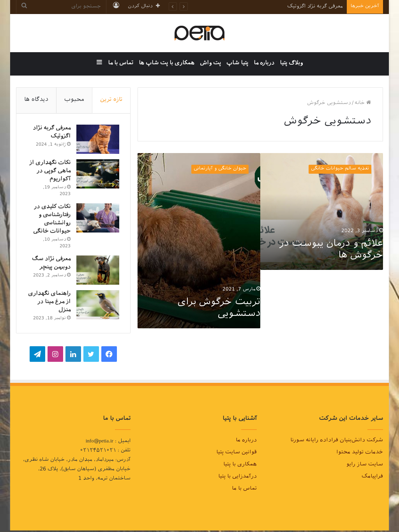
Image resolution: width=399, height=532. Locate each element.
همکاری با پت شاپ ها (167, 64)
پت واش (210, 64)
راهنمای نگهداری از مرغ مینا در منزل (51, 303)
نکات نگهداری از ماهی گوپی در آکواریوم (49, 172)
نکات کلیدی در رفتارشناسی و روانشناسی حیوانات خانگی (51, 220)
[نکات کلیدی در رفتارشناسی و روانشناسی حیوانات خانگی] (97, 219)
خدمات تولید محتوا (360, 454)
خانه (363, 103)
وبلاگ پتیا (291, 64)
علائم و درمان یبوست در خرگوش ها (331, 250)
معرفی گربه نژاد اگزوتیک (315, 7)
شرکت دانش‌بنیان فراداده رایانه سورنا (337, 442)
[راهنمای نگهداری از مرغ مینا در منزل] (97, 306)
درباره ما (264, 64)
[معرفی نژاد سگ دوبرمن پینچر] (97, 271)
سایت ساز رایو (365, 467)
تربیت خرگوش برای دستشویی (219, 309)
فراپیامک (372, 479)
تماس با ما (121, 64)
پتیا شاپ (237, 64)
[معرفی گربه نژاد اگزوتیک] (97, 140)
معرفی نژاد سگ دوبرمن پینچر (50, 264)
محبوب (74, 100)
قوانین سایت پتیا (237, 454)
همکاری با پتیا (240, 467)
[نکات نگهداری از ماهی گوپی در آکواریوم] (97, 175)
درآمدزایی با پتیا (237, 479)
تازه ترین (111, 100)
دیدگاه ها (36, 100)
